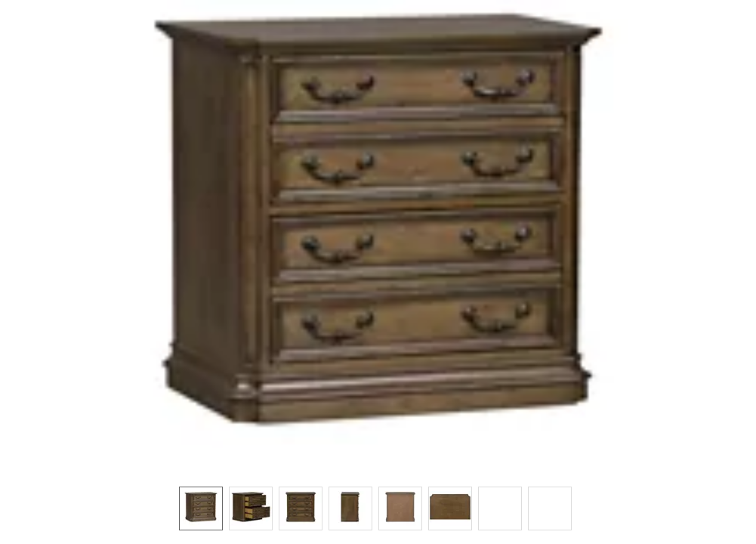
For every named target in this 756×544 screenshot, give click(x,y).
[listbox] (378, 508)
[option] (201, 508)
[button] (378, 236)
